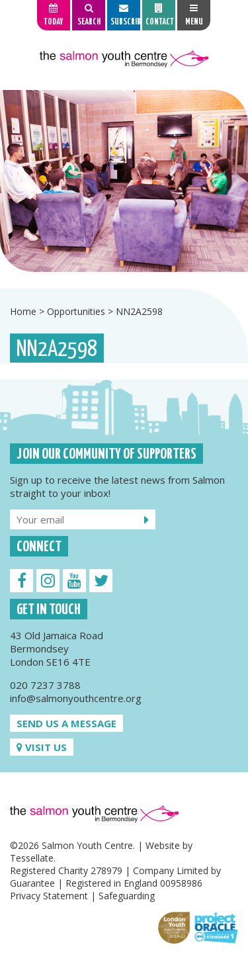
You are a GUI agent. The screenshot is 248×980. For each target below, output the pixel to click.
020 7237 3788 (45, 685)
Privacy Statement (49, 896)
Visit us (42, 747)
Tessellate (32, 858)
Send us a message (66, 723)
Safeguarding (127, 896)
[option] (124, 181)
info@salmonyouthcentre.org (76, 698)
